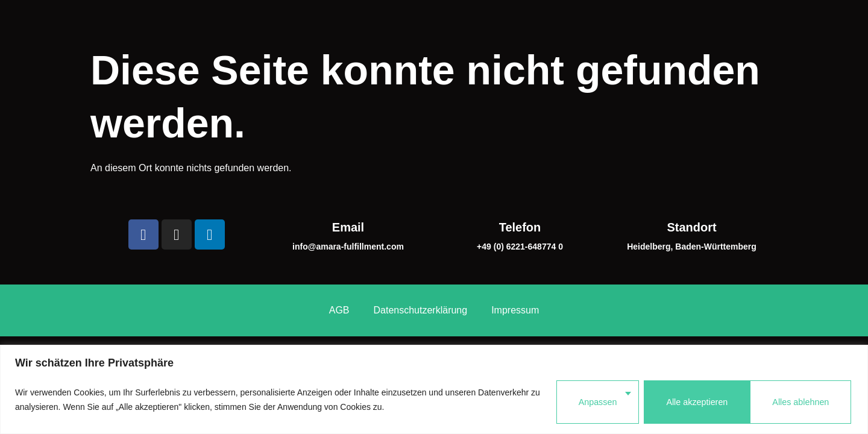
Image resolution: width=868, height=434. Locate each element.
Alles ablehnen (687, 402)
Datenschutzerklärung (421, 258)
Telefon (520, 181)
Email (348, 181)
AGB (339, 258)
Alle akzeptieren (798, 402)
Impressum (515, 258)
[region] (434, 392)
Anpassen (588, 402)
